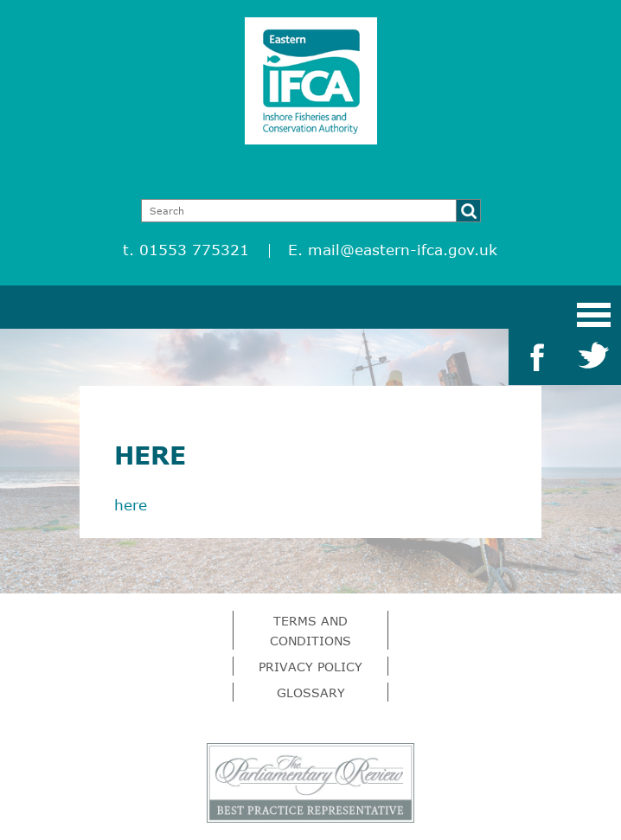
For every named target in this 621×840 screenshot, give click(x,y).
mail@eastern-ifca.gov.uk (403, 250)
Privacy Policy (310, 667)
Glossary (311, 693)
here (131, 505)
